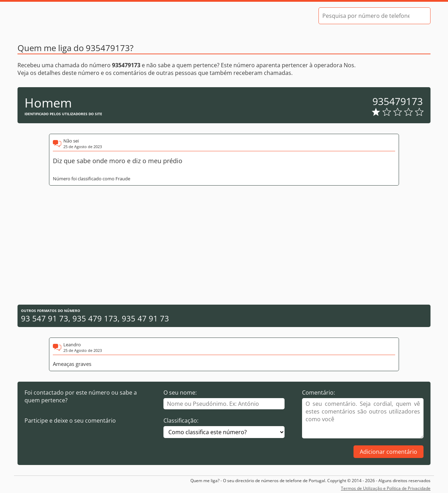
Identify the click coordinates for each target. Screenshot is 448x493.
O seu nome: (180, 393)
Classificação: (181, 421)
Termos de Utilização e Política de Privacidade (386, 488)
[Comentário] (363, 418)
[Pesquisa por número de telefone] (366, 16)
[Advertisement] (224, 245)
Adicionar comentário (388, 452)
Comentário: (318, 393)
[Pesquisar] (419, 16)
